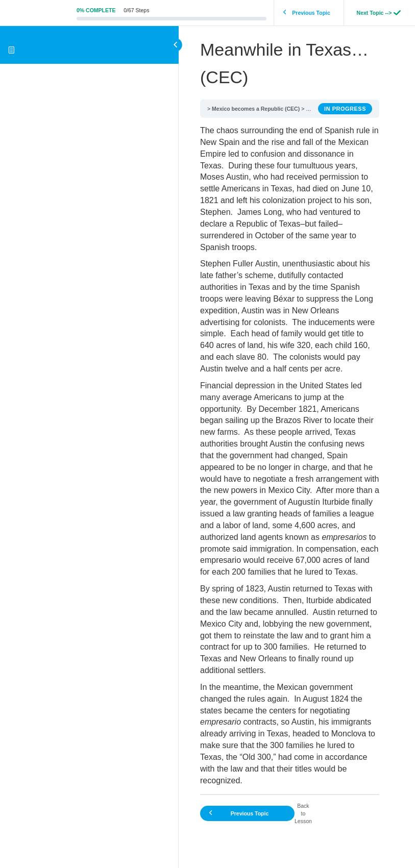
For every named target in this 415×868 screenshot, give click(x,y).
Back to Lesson (303, 813)
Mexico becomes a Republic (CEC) (256, 109)
